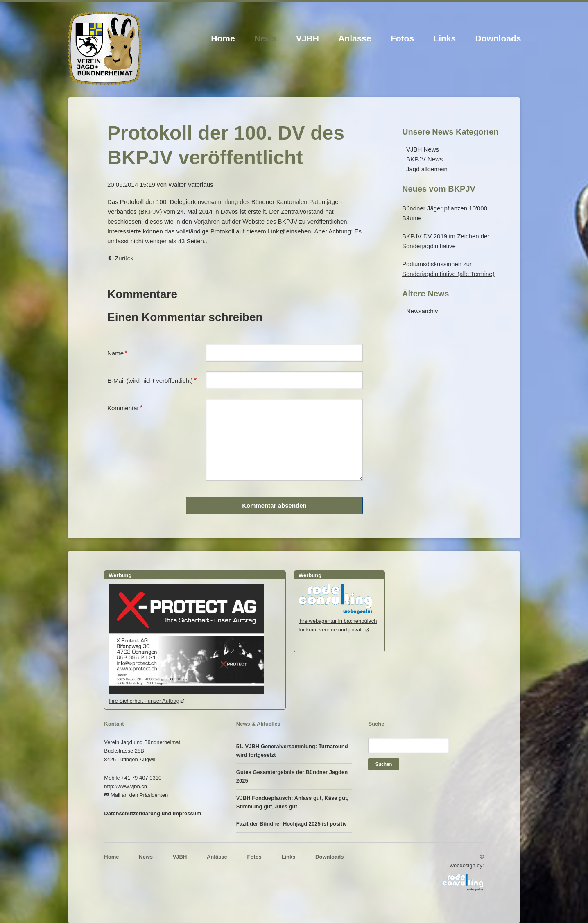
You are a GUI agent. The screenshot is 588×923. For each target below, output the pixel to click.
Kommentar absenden (274, 506)
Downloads (498, 38)
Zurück (124, 258)
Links (444, 38)
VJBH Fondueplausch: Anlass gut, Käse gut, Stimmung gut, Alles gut (292, 802)
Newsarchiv (422, 311)
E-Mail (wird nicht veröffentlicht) (152, 380)
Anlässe (355, 38)
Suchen (384, 764)
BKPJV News (424, 159)
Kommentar (125, 407)
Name (120, 352)
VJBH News (423, 149)
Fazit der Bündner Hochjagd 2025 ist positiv (292, 824)
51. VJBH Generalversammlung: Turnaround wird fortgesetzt (292, 751)
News (266, 38)
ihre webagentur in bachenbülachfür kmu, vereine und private (338, 621)
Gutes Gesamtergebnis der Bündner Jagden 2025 (292, 776)
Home (223, 38)
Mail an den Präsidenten (139, 795)
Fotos (402, 38)
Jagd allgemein (427, 169)
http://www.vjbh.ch (126, 786)
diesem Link (262, 231)
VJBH (308, 38)
